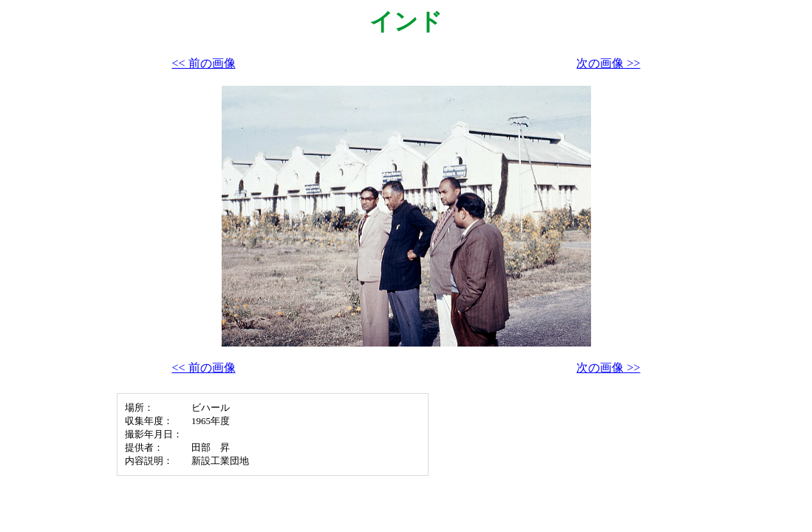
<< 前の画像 (204, 63)
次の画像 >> (608, 63)
